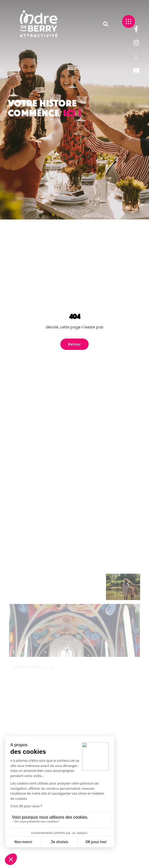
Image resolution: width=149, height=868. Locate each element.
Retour (75, 344)
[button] (106, 24)
